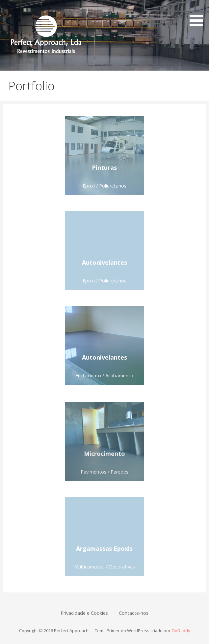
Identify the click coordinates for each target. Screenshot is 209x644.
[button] (198, 14)
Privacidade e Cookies (84, 613)
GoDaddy (181, 631)
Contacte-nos (134, 613)
